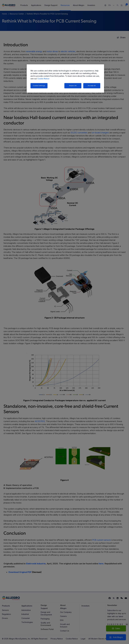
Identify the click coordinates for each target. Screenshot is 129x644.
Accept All (92, 86)
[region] (65, 78)
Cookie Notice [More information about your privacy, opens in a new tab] (43, 79)
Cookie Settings (39, 86)
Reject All (73, 86)
